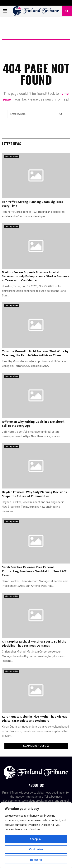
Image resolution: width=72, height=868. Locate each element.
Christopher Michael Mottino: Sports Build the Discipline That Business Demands (34, 644)
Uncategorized (12, 156)
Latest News (11, 144)
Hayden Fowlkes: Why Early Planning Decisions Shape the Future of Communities (34, 494)
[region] (36, 835)
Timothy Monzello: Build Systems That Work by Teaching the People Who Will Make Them (35, 353)
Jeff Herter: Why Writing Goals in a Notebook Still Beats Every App (33, 424)
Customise (36, 849)
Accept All (36, 839)
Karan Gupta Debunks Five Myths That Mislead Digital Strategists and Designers (35, 719)
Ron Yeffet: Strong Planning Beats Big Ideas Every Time (33, 204)
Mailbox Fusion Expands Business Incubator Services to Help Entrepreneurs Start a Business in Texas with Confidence (35, 276)
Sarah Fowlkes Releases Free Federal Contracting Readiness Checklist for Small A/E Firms (34, 571)
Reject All (36, 860)
